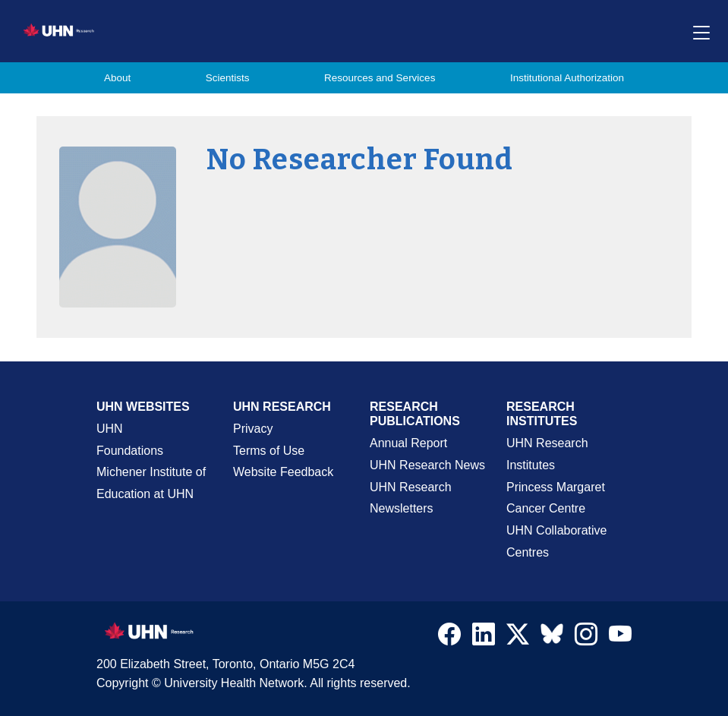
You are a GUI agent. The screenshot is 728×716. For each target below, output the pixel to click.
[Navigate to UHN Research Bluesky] (552, 635)
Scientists (228, 78)
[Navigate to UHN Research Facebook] (449, 638)
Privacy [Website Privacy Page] (253, 429)
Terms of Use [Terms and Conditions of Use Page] (269, 451)
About (117, 78)
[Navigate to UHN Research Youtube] (620, 638)
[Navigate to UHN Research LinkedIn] (484, 638)
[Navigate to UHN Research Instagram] (586, 638)
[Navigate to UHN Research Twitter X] (518, 638)
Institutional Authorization (567, 78)
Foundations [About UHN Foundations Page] (130, 451)
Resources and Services (380, 78)
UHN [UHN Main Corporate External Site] (110, 429)
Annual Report (408, 443)
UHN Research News (427, 465)
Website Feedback (283, 472)
